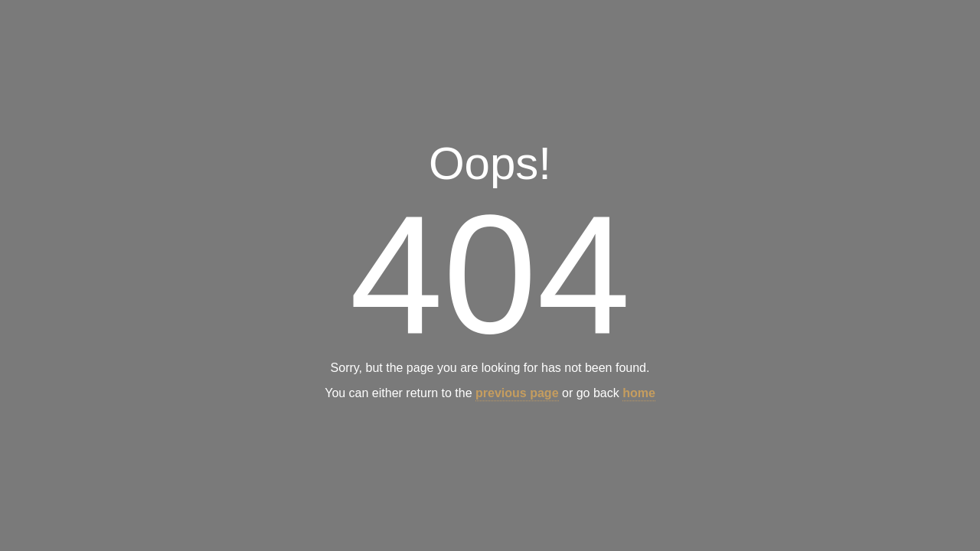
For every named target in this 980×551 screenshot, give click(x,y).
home (639, 394)
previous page (517, 394)
